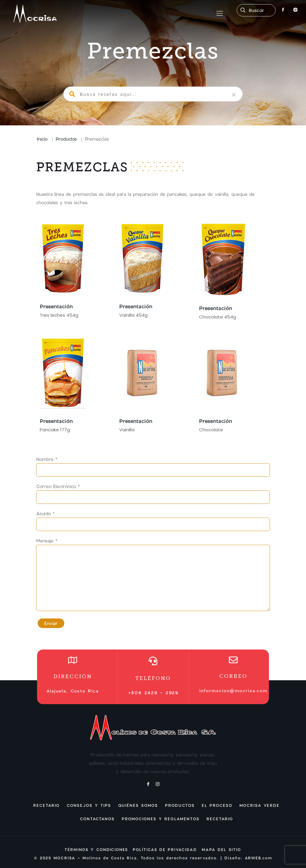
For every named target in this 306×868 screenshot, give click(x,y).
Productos (66, 139)
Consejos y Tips (89, 805)
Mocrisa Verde (260, 805)
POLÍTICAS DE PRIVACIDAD (165, 849)
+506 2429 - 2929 (153, 693)
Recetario (46, 805)
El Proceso (217, 805)
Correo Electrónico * (153, 494)
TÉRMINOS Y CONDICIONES (96, 849)
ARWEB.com (258, 858)
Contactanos (97, 819)
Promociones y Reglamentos (161, 819)
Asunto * (153, 521)
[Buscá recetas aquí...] (256, 10)
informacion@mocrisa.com (233, 691)
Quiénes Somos (138, 805)
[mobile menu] (220, 13)
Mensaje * (153, 574)
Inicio (42, 139)
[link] (234, 95)
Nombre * (153, 467)
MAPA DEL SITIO (221, 849)
